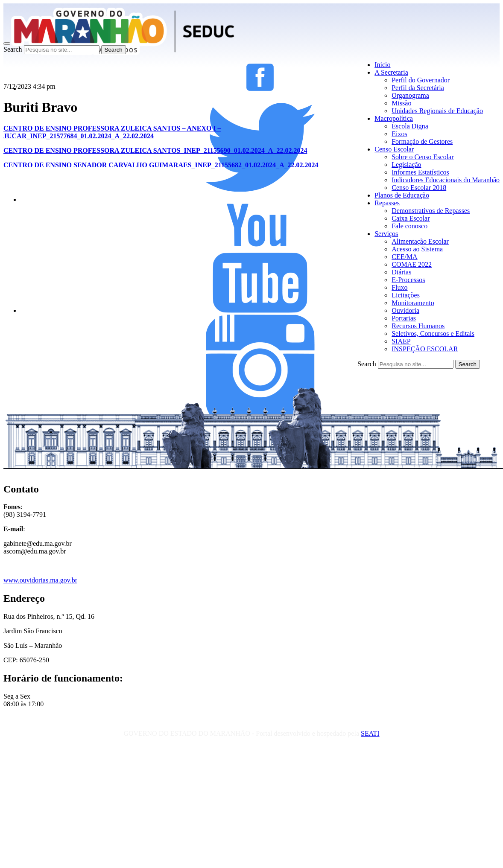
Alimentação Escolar (420, 241)
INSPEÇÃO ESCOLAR (425, 349)
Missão (401, 103)
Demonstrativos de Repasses (431, 211)
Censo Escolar (394, 149)
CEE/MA (404, 257)
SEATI (370, 733)
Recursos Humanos (418, 326)
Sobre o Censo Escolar (423, 157)
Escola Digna (410, 126)
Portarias (404, 318)
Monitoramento (413, 303)
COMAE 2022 (412, 264)
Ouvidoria (405, 310)
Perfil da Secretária (418, 88)
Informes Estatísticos (420, 172)
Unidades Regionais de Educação (437, 111)
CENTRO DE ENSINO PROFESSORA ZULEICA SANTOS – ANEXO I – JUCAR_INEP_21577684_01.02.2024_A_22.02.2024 (112, 132)
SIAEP (401, 341)
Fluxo (399, 287)
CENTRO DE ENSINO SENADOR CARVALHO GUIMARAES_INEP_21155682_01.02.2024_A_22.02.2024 (161, 165)
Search (13, 49)
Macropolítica (394, 118)
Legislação (406, 165)
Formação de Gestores (422, 141)
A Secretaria (391, 72)
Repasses (387, 203)
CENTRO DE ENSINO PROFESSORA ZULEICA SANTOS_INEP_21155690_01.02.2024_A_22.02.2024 (155, 150)
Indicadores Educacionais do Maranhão (446, 180)
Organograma (410, 95)
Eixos (399, 134)
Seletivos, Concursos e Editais (433, 334)
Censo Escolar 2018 (419, 188)
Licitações (406, 295)
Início (382, 65)
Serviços (386, 234)
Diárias (401, 272)
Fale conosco (409, 226)
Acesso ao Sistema (417, 249)
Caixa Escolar (411, 218)
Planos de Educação (402, 195)
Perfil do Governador (421, 80)
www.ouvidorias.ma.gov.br (40, 580)
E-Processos (408, 280)
